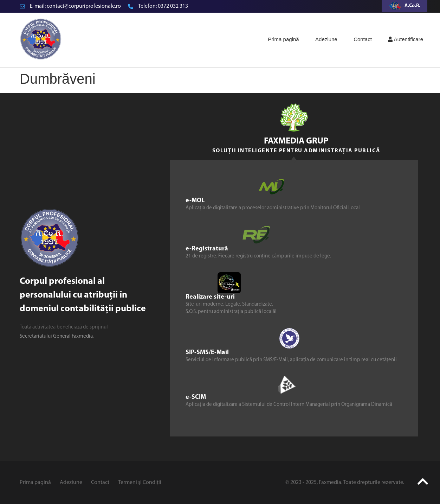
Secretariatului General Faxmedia (56, 336)
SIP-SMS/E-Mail (207, 353)
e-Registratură (207, 249)
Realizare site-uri (210, 297)
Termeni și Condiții (140, 483)
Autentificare (406, 39)
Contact (363, 39)
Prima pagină (283, 39)
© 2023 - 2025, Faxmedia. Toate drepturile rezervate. (345, 483)
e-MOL (195, 201)
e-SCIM (196, 397)
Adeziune (326, 39)
